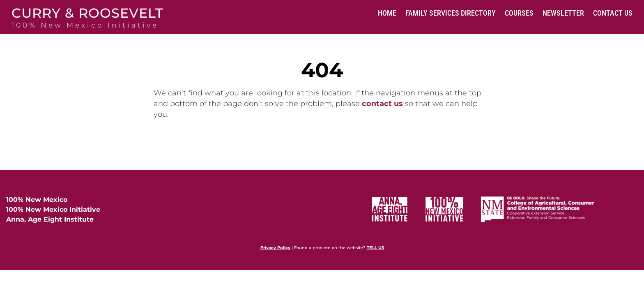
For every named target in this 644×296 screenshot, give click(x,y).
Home (387, 13)
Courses (519, 13)
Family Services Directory (451, 13)
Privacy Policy (275, 248)
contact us (382, 104)
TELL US (375, 248)
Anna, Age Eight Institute (50, 219)
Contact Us (613, 13)
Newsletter (563, 13)
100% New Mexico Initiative (53, 209)
